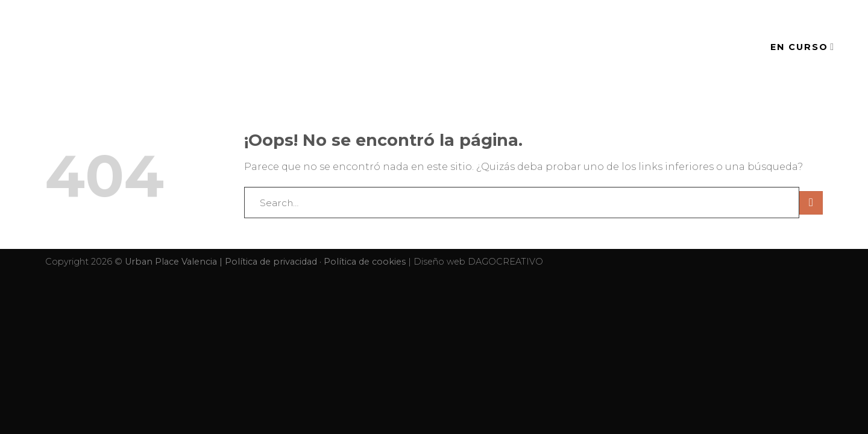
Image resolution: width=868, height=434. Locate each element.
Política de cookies (365, 262)
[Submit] (811, 203)
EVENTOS (555, 47)
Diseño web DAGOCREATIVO (478, 262)
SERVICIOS (631, 47)
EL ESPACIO (476, 47)
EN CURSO (803, 47)
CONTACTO (711, 47)
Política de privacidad (271, 262)
